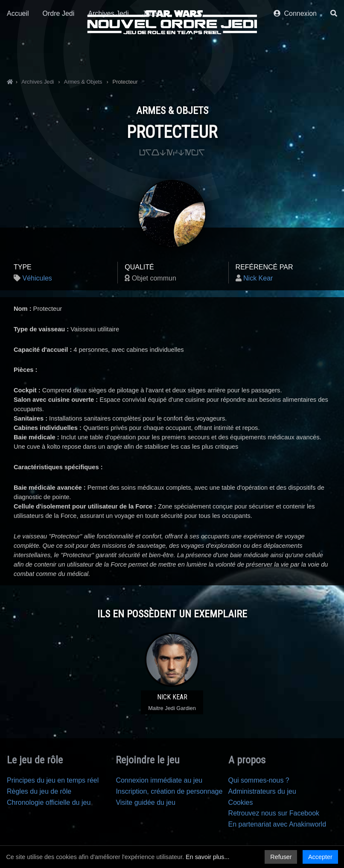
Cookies (241, 802)
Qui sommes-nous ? (259, 780)
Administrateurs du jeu (262, 791)
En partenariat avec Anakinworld (277, 824)
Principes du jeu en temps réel (53, 780)
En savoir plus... (207, 857)
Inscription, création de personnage (169, 791)
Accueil (18, 54)
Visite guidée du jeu (145, 802)
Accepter (320, 857)
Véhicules (37, 278)
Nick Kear (258, 278)
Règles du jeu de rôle (39, 791)
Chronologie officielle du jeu (49, 802)
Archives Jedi (108, 54)
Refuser (281, 857)
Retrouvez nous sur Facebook (274, 813)
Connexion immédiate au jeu (159, 780)
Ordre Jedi (59, 54)
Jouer (151, 54)
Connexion (295, 54)
